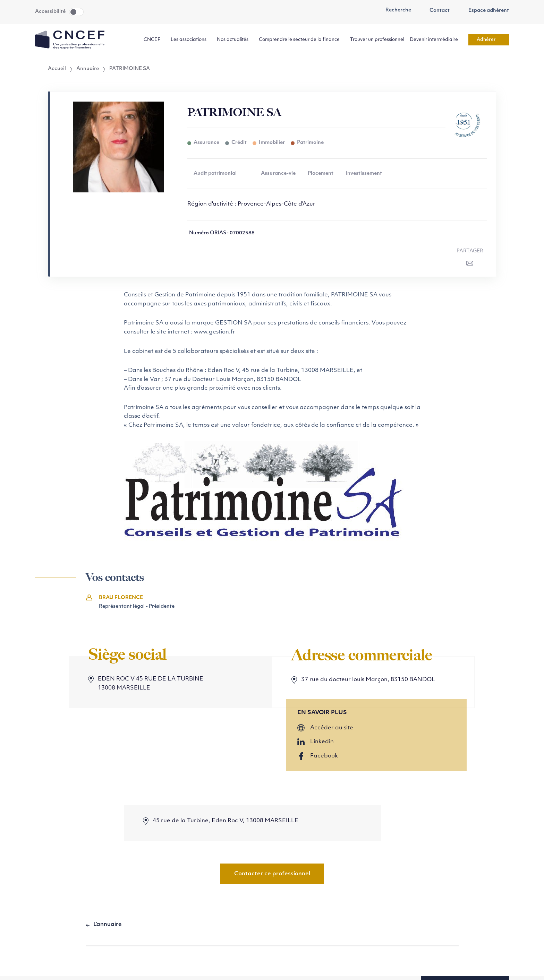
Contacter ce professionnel (272, 874)
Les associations (191, 40)
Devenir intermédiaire (436, 40)
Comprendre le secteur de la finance (302, 40)
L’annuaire (108, 925)
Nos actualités (235, 40)
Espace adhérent (485, 11)
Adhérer (489, 40)
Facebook (324, 756)
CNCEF (154, 40)
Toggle (76, 12)
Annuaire (88, 69)
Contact (436, 11)
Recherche (394, 10)
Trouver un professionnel (377, 40)
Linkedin (322, 742)
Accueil (57, 69)
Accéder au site (332, 728)
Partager (470, 251)
